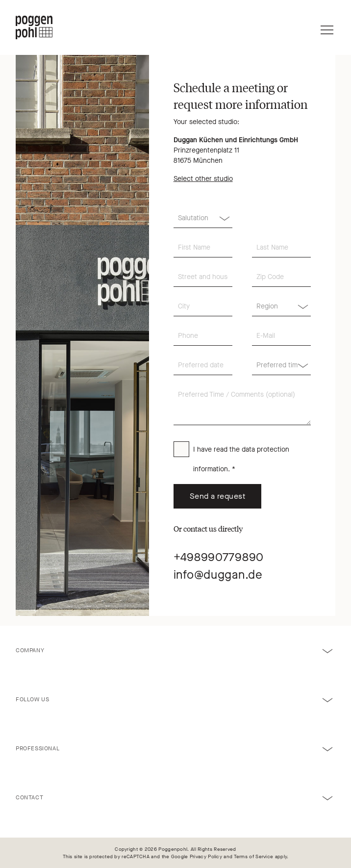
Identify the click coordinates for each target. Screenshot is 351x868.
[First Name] (203, 248)
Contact (29, 797)
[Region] (281, 306)
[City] (203, 306)
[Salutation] (203, 218)
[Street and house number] (203, 277)
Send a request (218, 496)
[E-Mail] (281, 336)
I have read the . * (241, 459)
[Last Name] (281, 248)
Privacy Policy (206, 856)
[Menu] (327, 27)
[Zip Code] (281, 277)
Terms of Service (254, 856)
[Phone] (203, 336)
